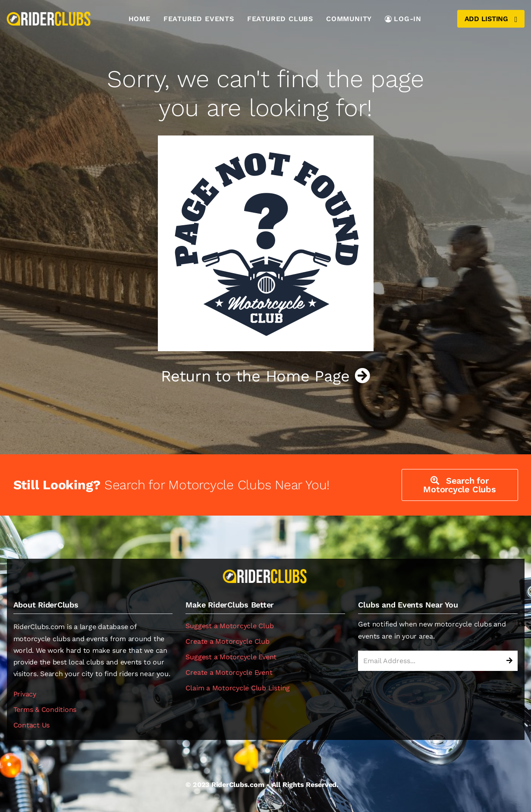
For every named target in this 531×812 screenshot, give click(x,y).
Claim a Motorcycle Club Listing (238, 688)
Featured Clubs (280, 19)
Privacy (25, 694)
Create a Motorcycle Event (229, 672)
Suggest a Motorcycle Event (231, 657)
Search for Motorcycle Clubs (459, 485)
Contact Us (32, 725)
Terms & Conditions (45, 710)
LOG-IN (403, 19)
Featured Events (199, 19)
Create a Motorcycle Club (227, 641)
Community (349, 19)
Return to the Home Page (265, 376)
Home (140, 19)
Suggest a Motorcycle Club (229, 626)
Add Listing (491, 19)
